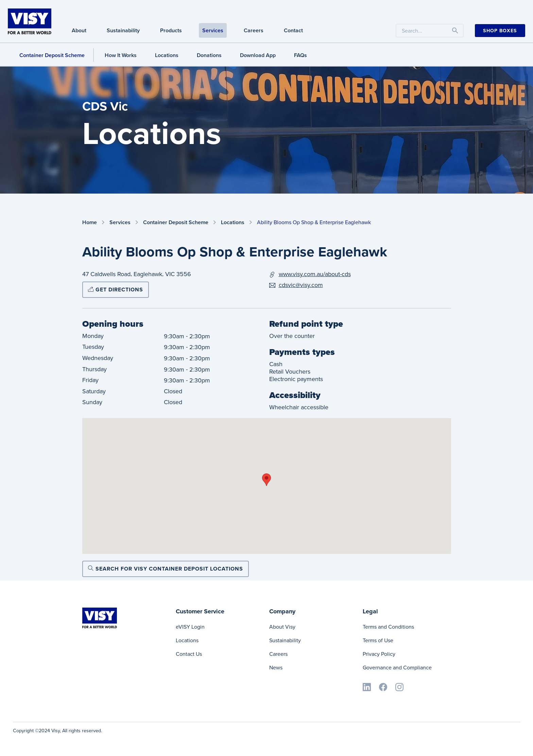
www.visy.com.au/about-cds (315, 274)
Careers (278, 654)
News (276, 668)
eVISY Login (190, 627)
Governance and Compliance (397, 668)
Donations (209, 55)
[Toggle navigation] (455, 31)
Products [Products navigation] (171, 30)
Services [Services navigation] (213, 30)
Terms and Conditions (388, 627)
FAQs (300, 55)
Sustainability (285, 640)
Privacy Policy (379, 654)
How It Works (121, 55)
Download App (258, 55)
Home (90, 223)
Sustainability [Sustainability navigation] (123, 30)
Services (120, 223)
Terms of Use (378, 640)
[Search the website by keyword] (430, 31)
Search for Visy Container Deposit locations (166, 569)
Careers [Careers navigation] (254, 30)
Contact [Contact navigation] (293, 30)
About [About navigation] (79, 30)
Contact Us (189, 654)
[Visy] (30, 21)
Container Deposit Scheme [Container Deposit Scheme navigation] (52, 55)
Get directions (116, 290)
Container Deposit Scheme (176, 223)
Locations (167, 55)
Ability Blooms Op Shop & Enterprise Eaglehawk (314, 222)
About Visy (282, 627)
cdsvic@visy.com (301, 285)
